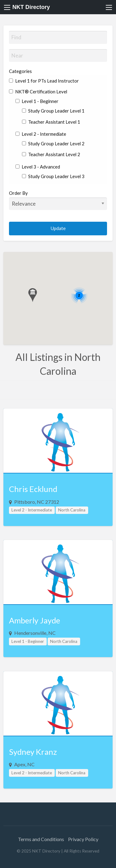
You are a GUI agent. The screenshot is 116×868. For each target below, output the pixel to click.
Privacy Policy (83, 839)
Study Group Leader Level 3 (53, 176)
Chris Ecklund (33, 489)
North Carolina (72, 510)
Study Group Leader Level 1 (53, 111)
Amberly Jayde (34, 620)
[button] (33, 295)
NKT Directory (31, 7)
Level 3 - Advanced (38, 167)
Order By (58, 200)
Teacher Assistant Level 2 (51, 154)
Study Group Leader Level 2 (53, 143)
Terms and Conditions (41, 839)
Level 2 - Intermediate (41, 134)
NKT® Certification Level (38, 92)
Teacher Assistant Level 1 (51, 122)
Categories (20, 71)
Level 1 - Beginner (37, 101)
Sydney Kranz (33, 752)
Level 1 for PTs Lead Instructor (44, 81)
